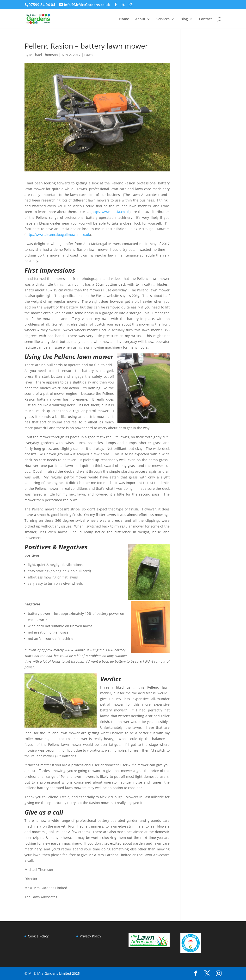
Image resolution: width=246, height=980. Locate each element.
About (140, 19)
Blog (184, 19)
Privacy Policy (90, 936)
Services (163, 19)
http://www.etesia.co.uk (111, 212)
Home (124, 19)
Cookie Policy (38, 936)
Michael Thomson (44, 55)
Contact (205, 19)
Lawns (89, 55)
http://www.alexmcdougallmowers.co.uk (58, 235)
